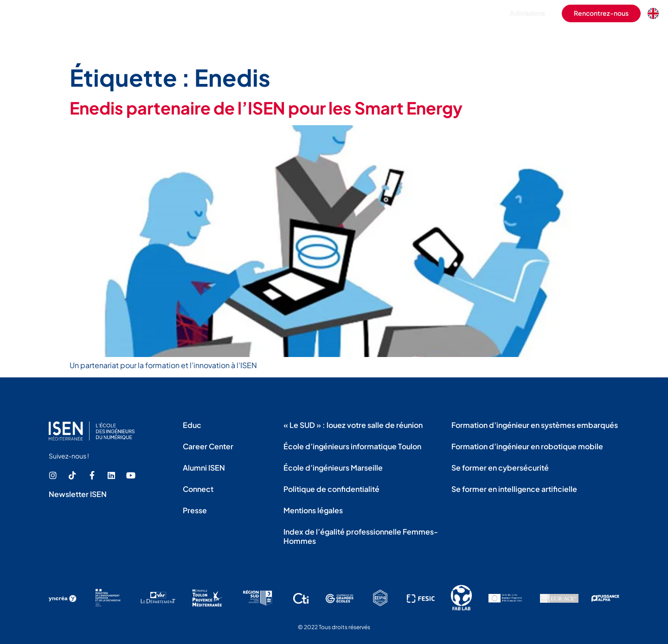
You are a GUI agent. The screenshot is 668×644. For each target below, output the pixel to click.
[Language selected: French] (655, 13)
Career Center (208, 446)
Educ (192, 425)
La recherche (588, 39)
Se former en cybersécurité (500, 468)
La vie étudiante (416, 39)
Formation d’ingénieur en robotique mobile (527, 446)
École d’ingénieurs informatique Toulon (352, 446)
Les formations (356, 39)
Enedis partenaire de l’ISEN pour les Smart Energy (266, 108)
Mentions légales (313, 510)
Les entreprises (532, 39)
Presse (195, 510)
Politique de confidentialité (331, 489)
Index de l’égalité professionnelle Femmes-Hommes (361, 536)
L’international (474, 39)
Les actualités (641, 39)
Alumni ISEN (204, 468)
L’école (310, 39)
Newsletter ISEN (78, 494)
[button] (477, 13)
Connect (198, 489)
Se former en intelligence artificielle (514, 489)
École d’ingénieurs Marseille (333, 468)
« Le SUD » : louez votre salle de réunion (353, 425)
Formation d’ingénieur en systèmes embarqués (535, 425)
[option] (655, 13)
